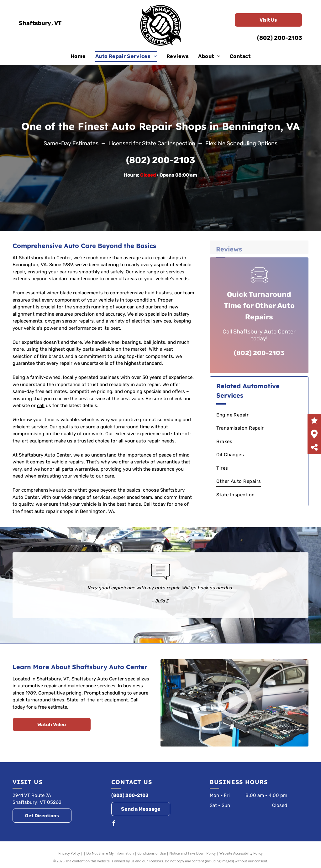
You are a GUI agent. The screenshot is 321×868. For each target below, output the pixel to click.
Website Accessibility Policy (241, 853)
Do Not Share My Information (110, 853)
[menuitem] (78, 56)
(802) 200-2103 (280, 38)
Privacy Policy (69, 853)
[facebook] (114, 824)
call (41, 406)
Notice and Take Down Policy (193, 853)
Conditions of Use (152, 853)
